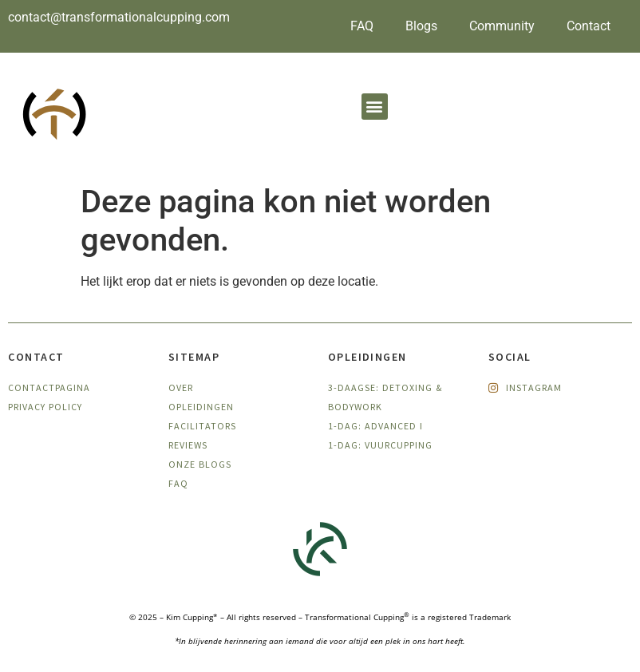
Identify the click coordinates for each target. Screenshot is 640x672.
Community (502, 26)
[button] (375, 107)
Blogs (421, 26)
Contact (589, 26)
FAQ (362, 26)
